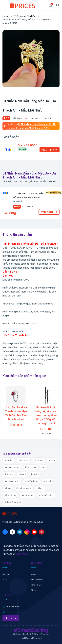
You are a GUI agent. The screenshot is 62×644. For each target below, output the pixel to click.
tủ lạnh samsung (24, 488)
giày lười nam (28, 495)
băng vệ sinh (10, 495)
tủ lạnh (40, 488)
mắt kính (48, 481)
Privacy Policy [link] (37, 580)
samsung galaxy (12, 467)
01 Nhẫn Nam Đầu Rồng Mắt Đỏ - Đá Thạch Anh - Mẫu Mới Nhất (28, 21)
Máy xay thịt (31, 467)
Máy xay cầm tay (12, 481)
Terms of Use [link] (37, 585)
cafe (43, 467)
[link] (22, 6)
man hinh (9, 460)
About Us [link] (35, 574)
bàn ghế (35, 474)
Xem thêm (22, 554)
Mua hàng (50, 150)
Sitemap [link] (6, 574)
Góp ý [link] (5, 580)
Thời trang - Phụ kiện (25, 16)
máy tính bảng (32, 481)
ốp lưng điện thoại (13, 502)
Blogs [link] (34, 590)
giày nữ (22, 474)
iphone (8, 488)
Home (6, 16)
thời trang (9, 474)
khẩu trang (24, 460)
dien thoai (39, 460)
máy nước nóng (46, 495)
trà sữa (52, 460)
